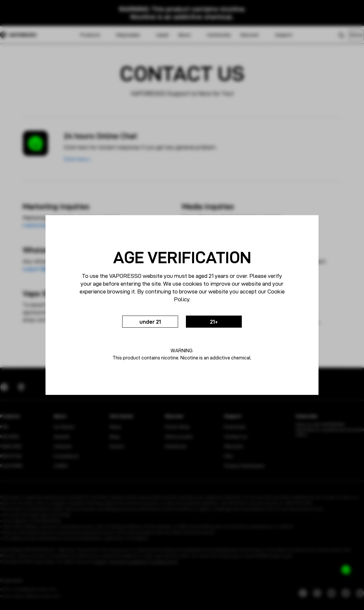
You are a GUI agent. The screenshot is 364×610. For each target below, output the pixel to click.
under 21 (145, 322)
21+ (219, 322)
